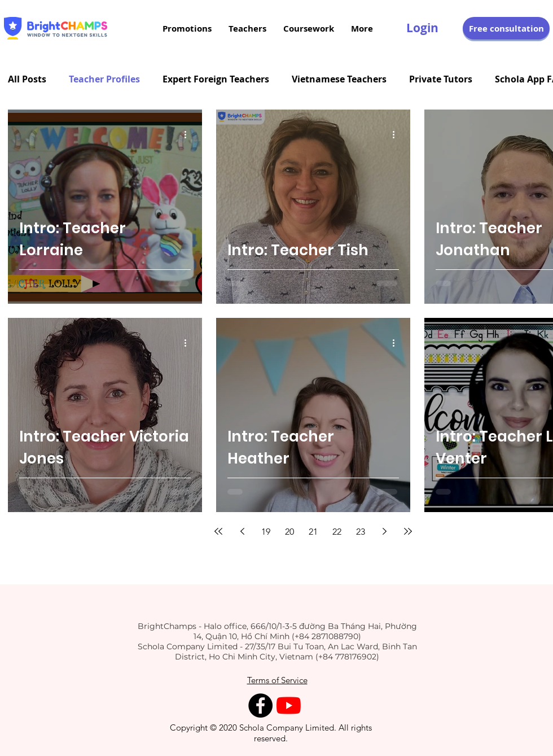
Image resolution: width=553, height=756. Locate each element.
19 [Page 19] (266, 532)
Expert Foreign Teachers (216, 79)
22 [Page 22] (337, 532)
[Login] (422, 28)
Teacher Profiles (104, 79)
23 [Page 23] (361, 532)
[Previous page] (242, 531)
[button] (506, 28)
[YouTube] (289, 705)
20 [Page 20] (289, 532)
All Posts (27, 79)
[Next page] (384, 531)
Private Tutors (441, 79)
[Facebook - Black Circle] (260, 705)
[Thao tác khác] (189, 134)
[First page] (218, 531)
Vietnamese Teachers (339, 79)
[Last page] (408, 531)
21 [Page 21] (313, 532)
